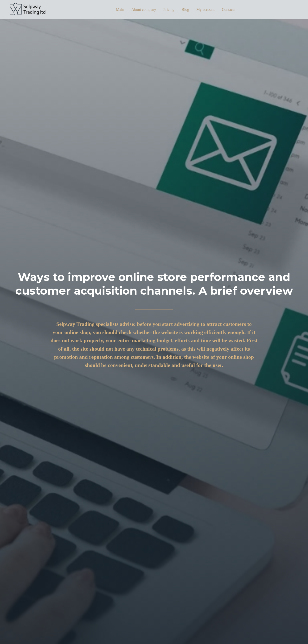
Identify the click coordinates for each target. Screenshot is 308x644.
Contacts (229, 9)
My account (205, 9)
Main (120, 9)
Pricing (169, 9)
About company (144, 9)
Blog (185, 9)
